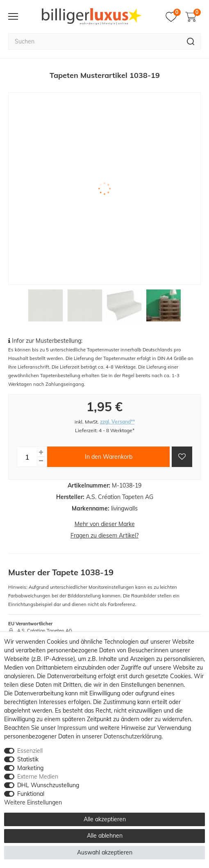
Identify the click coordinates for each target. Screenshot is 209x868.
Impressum (72, 728)
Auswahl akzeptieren (105, 852)
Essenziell (30, 751)
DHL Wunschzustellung (48, 785)
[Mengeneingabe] (27, 457)
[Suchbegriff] (94, 41)
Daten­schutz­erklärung (133, 736)
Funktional (31, 794)
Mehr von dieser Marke (105, 524)
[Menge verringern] (41, 461)
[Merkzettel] (173, 17)
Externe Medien (38, 777)
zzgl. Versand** (117, 422)
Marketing (30, 768)
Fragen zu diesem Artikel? (104, 535)
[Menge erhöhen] (41, 452)
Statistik (28, 759)
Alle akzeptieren (105, 819)
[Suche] (191, 41)
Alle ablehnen (105, 836)
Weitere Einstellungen (33, 802)
